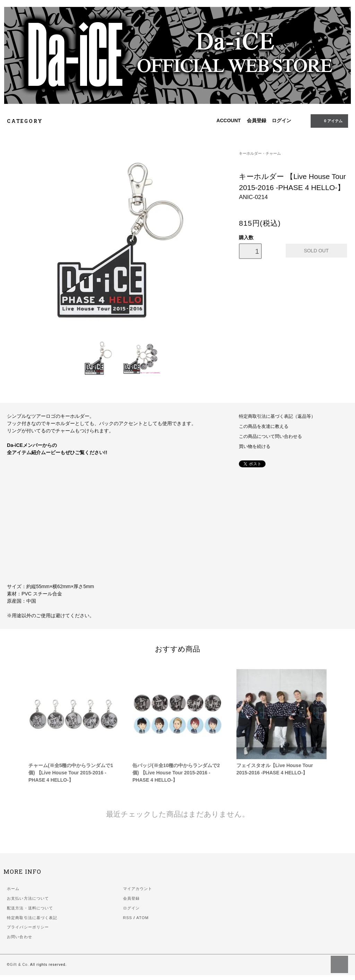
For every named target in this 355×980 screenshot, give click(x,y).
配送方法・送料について (30, 908)
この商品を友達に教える (264, 426)
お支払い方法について (28, 898)
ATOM (142, 918)
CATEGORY (29, 121)
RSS (128, 918)
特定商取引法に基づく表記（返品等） (277, 416)
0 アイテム (329, 120)
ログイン (282, 120)
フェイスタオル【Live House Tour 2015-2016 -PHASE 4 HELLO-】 (275, 769)
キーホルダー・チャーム (260, 153)
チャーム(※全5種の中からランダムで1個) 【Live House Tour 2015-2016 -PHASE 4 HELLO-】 (71, 773)
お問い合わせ (20, 937)
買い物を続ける (255, 447)
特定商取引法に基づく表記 (32, 918)
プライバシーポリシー (28, 927)
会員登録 (257, 120)
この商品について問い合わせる (270, 437)
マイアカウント (138, 889)
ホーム (13, 889)
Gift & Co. (20, 965)
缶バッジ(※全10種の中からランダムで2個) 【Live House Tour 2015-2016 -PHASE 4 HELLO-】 (176, 773)
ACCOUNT (228, 120)
